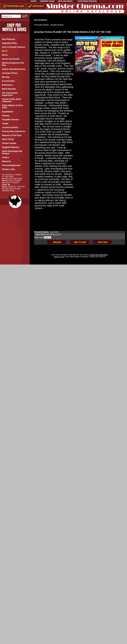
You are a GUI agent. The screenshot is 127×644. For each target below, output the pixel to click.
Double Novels (57, 25)
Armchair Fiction (41, 25)
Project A (102, 257)
